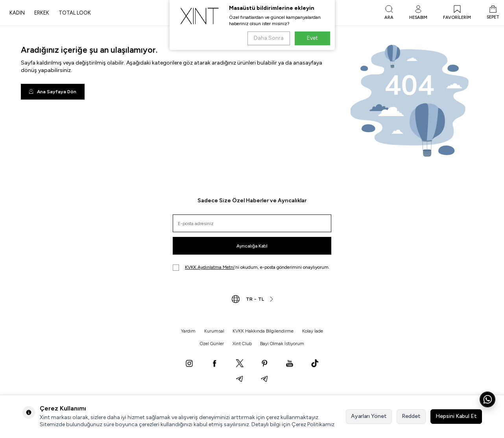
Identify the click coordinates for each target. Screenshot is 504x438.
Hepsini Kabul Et (456, 416)
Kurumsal (214, 331)
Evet (312, 38)
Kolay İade (313, 331)
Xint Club (242, 344)
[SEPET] (493, 13)
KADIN (17, 13)
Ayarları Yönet (369, 416)
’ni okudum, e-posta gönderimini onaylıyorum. (251, 268)
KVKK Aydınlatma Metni (210, 267)
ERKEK (42, 13)
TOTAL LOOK (75, 13)
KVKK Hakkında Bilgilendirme (263, 331)
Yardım (188, 331)
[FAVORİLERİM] (457, 13)
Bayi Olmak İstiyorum (282, 344)
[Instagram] (189, 364)
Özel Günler (212, 344)
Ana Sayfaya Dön (53, 92)
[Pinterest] (264, 364)
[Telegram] (240, 380)
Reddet (411, 416)
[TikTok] (315, 364)
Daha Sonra (269, 38)
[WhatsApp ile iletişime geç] (487, 399)
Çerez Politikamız (313, 424)
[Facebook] (214, 364)
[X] (240, 364)
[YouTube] (290, 364)
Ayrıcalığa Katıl (252, 246)
